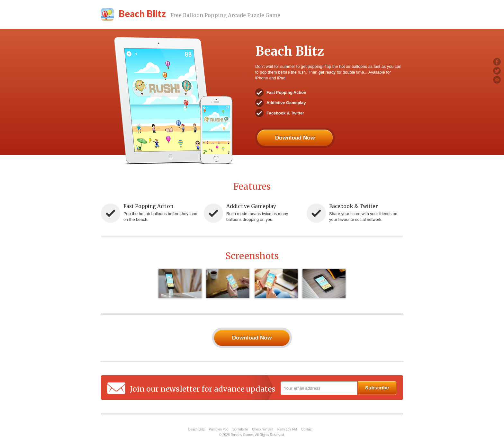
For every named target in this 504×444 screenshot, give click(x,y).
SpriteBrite (240, 429)
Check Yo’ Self (263, 429)
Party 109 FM (287, 429)
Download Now (295, 138)
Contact (307, 429)
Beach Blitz (197, 429)
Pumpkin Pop (219, 429)
